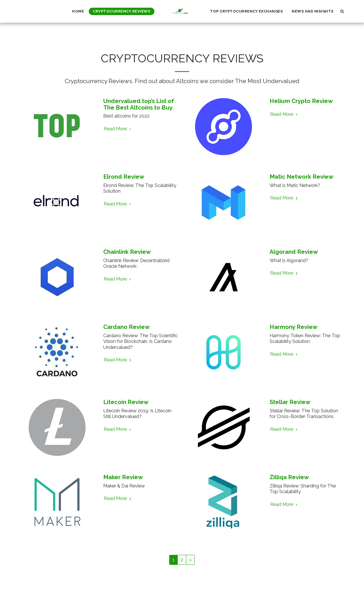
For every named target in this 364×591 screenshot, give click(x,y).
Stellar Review (290, 402)
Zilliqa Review (289, 477)
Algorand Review (294, 252)
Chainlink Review (127, 252)
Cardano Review (126, 327)
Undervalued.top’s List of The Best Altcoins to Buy (139, 104)
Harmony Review (293, 327)
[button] (342, 11)
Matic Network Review (301, 177)
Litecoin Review (126, 402)
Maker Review (123, 477)
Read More (118, 129)
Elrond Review (124, 177)
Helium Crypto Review (301, 101)
